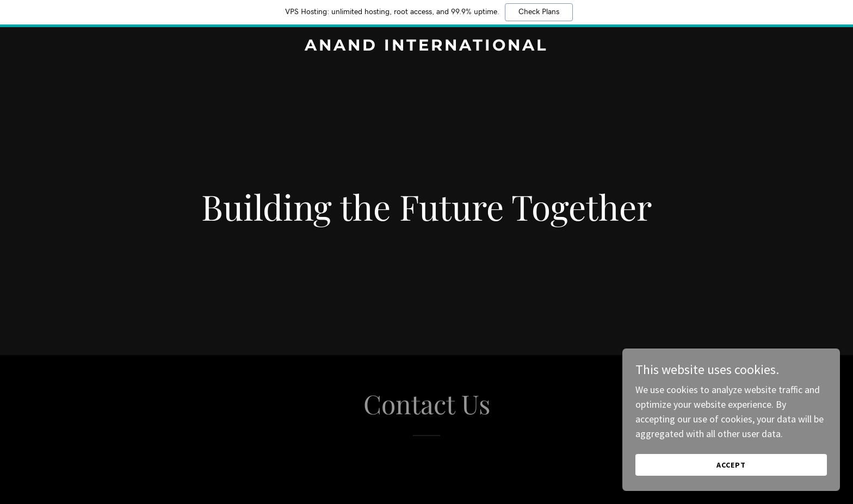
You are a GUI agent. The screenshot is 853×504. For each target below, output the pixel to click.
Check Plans (539, 12)
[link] (427, 47)
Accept (731, 465)
